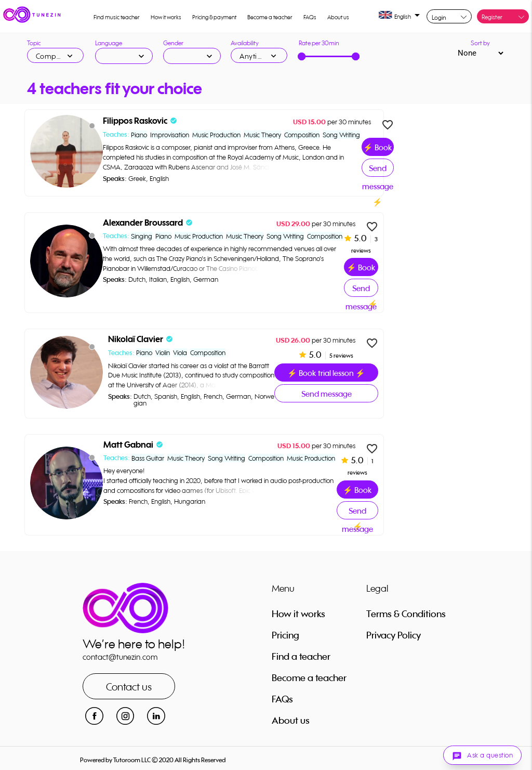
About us (338, 17)
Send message (378, 170)
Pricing (285, 635)
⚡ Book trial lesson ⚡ (378, 149)
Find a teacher (301, 656)
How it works (166, 17)
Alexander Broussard (143, 223)
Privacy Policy (394, 635)
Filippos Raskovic (135, 121)
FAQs (310, 17)
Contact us (129, 687)
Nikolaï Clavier (136, 339)
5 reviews (341, 356)
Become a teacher (270, 17)
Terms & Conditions (406, 614)
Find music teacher (117, 17)
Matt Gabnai (128, 445)
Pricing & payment (214, 17)
